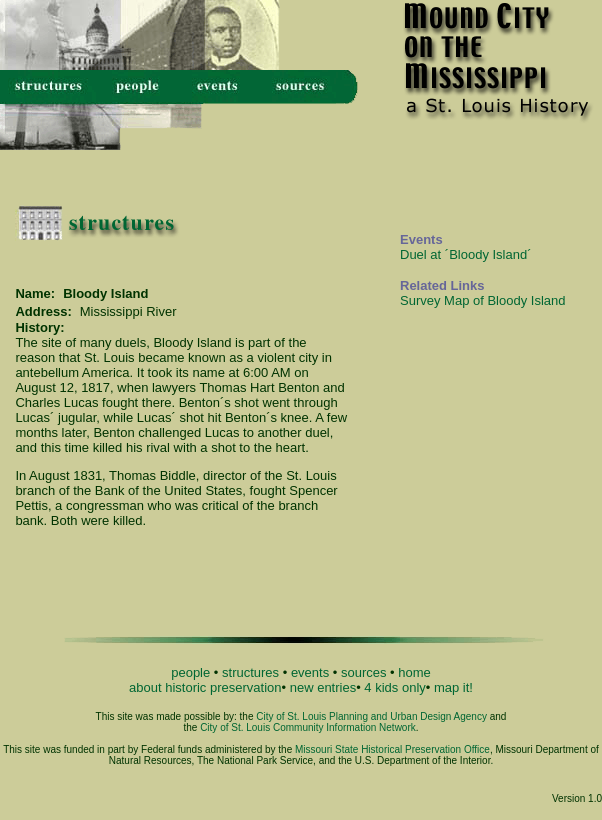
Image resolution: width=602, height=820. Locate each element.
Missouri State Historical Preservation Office (392, 749)
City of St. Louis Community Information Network (308, 727)
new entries (323, 687)
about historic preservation (205, 687)
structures (250, 672)
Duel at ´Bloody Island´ (466, 254)
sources (364, 672)
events (310, 672)
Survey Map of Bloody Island (482, 300)
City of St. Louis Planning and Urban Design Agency (371, 716)
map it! (453, 687)
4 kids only (394, 687)
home (414, 672)
